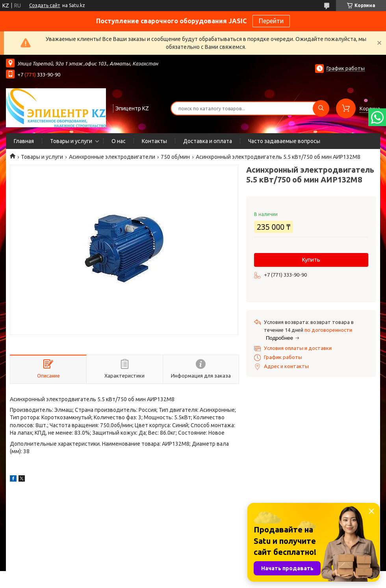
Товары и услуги (71, 141)
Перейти (271, 21)
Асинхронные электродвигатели (112, 157)
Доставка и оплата (208, 141)
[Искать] (321, 108)
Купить (311, 260)
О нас (119, 141)
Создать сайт (45, 5)
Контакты (154, 141)
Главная (24, 141)
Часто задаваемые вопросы (284, 141)
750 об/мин (175, 157)
